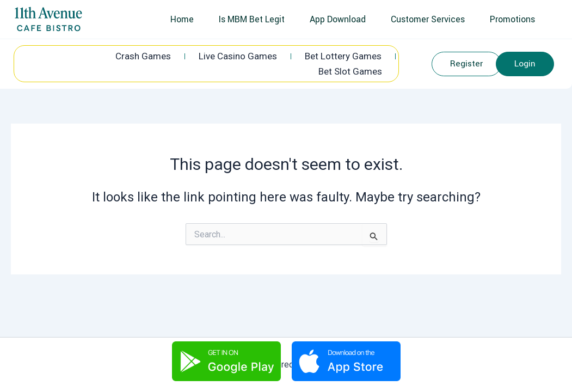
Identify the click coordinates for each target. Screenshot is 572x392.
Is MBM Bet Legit (257, 19)
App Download (342, 19)
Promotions (513, 19)
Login (527, 65)
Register (469, 65)
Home (189, 19)
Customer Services (430, 19)
